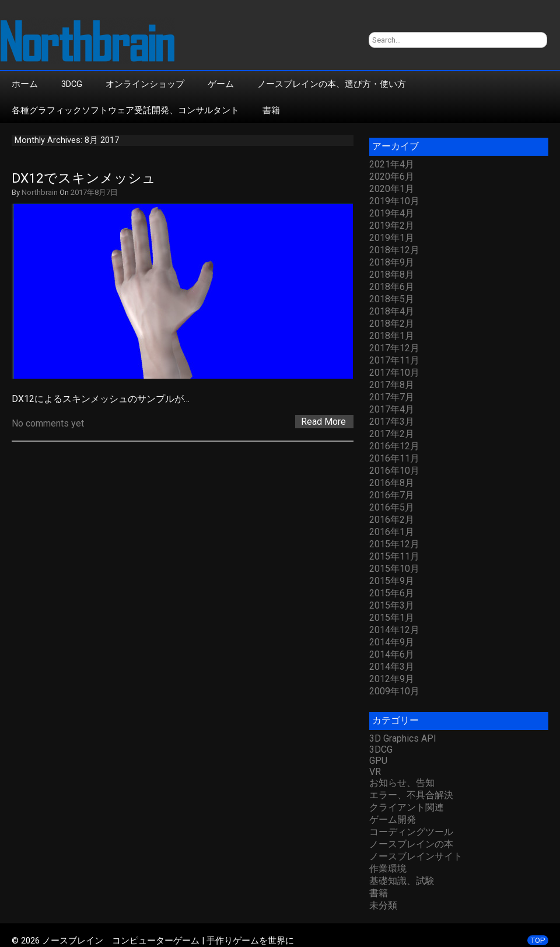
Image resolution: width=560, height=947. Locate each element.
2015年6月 (392, 593)
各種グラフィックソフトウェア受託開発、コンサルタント (125, 110)
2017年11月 (394, 360)
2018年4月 (392, 311)
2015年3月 (392, 605)
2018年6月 (392, 287)
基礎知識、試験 (402, 881)
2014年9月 (392, 642)
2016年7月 (392, 495)
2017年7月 (392, 397)
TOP (538, 940)
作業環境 (388, 869)
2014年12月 (394, 630)
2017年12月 (394, 348)
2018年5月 (392, 299)
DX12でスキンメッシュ (84, 178)
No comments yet (48, 423)
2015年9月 (392, 581)
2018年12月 (394, 250)
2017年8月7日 (94, 192)
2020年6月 (392, 177)
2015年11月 (394, 556)
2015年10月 (394, 569)
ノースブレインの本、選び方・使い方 (332, 84)
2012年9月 (392, 679)
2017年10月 (394, 373)
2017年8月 (392, 385)
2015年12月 (394, 544)
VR (375, 772)
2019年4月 (392, 213)
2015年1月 (392, 618)
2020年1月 (392, 189)
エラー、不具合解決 (411, 795)
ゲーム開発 (393, 820)
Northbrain (40, 192)
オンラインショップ (145, 84)
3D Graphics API (403, 738)
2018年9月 (392, 262)
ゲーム (221, 84)
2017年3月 (392, 422)
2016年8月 (392, 483)
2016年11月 (394, 458)
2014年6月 (392, 654)
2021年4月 (392, 164)
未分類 (383, 905)
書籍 (271, 110)
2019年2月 (392, 226)
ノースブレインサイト (416, 856)
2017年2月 (392, 434)
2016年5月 (392, 507)
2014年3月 (392, 667)
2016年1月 (392, 532)
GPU (378, 761)
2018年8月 (392, 275)
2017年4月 (392, 409)
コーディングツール (411, 832)
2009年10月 (394, 691)
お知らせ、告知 (402, 783)
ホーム (25, 84)
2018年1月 (392, 336)
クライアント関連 (407, 807)
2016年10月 (394, 471)
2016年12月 (394, 446)
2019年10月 (394, 201)
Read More (323, 422)
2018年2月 (392, 324)
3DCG (72, 84)
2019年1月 (392, 238)
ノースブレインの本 (411, 844)
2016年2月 (392, 520)
